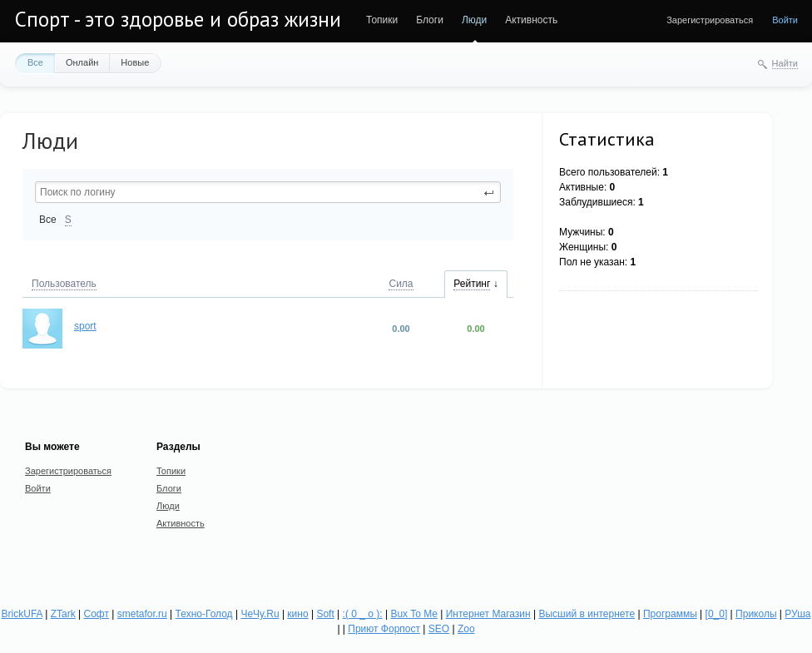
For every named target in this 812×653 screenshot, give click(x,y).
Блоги (430, 20)
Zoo (466, 629)
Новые (135, 62)
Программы (670, 614)
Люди (474, 20)
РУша (798, 614)
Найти (785, 63)
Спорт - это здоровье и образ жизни (178, 19)
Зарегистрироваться (710, 20)
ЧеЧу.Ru (260, 614)
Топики (382, 20)
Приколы (756, 614)
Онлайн (82, 62)
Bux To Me (414, 614)
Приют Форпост (384, 629)
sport (85, 326)
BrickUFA (22, 614)
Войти (785, 20)
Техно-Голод (204, 614)
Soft (326, 614)
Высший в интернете (587, 614)
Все (35, 62)
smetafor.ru (142, 614)
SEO (439, 629)
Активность (531, 20)
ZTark (63, 614)
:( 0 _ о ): (363, 614)
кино (298, 614)
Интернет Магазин (488, 614)
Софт (97, 614)
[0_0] (717, 614)
